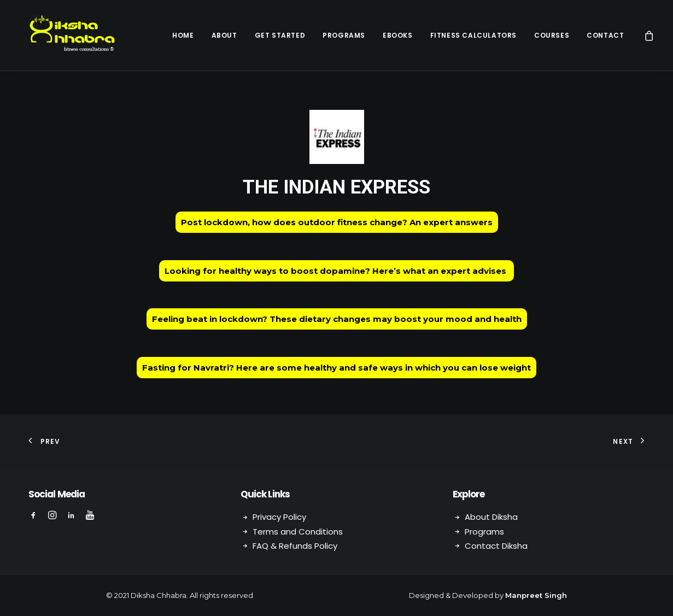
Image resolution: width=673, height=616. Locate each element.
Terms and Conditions (298, 532)
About (224, 35)
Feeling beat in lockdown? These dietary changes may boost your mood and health (337, 319)
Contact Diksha (496, 546)
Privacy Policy (279, 517)
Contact (605, 35)
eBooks (398, 35)
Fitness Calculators (473, 35)
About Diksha (491, 517)
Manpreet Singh (536, 595)
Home (183, 35)
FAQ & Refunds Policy (295, 546)
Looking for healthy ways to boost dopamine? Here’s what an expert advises (336, 271)
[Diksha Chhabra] (64, 35)
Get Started (280, 35)
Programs (344, 35)
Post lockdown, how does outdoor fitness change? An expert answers (337, 222)
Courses (552, 35)
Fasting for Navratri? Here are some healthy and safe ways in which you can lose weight (336, 368)
